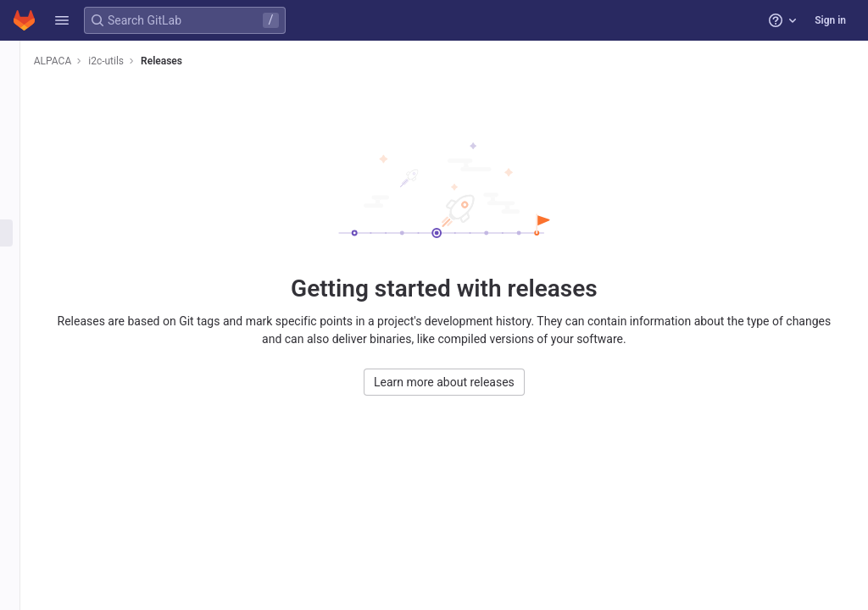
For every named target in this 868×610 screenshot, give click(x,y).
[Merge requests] (23, 177)
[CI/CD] (23, 205)
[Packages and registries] (23, 261)
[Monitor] (23, 289)
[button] (62, 20)
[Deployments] (23, 233)
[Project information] (23, 93)
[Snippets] (23, 373)
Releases (189, 61)
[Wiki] (23, 345)
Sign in (830, 20)
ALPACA (80, 61)
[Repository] (23, 121)
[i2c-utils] (24, 59)
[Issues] (23, 149)
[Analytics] (23, 317)
